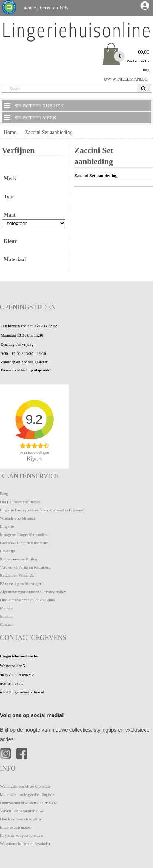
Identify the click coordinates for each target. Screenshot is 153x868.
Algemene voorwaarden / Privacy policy (33, 592)
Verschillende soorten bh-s (22, 811)
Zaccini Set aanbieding (49, 132)
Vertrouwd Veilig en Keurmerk (25, 567)
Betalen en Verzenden (18, 575)
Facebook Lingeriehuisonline (24, 543)
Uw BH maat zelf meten (20, 502)
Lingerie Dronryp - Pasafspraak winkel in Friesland (42, 510)
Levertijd (7, 551)
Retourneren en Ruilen (19, 559)
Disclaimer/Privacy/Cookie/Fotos (27, 600)
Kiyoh (35, 459)
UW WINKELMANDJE (126, 79)
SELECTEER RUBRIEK (33, 105)
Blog (4, 494)
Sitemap (7, 616)
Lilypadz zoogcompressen (21, 835)
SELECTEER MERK (30, 117)
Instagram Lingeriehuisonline (24, 534)
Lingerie (7, 526)
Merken (6, 608)
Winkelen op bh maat (17, 518)
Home (10, 132)
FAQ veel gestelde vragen (21, 583)
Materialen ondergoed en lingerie (27, 794)
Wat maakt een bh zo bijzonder (25, 786)
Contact (6, 624)
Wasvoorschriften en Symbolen (26, 843)
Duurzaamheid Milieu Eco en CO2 (28, 803)
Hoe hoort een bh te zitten (21, 819)
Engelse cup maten (15, 827)
